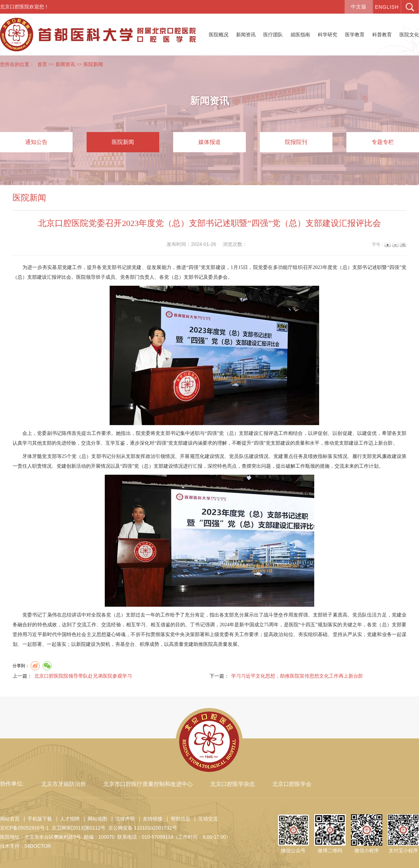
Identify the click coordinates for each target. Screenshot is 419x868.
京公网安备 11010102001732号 (143, 828)
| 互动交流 (204, 819)
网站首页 (10, 819)
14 (402, 245)
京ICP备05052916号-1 (24, 828)
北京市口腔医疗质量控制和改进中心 (148, 784)
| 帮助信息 (177, 819)
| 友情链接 (149, 819)
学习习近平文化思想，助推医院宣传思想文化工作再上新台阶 (297, 676)
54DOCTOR (38, 846)
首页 (42, 64)
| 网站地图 (94, 819)
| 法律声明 (122, 819)
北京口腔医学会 (292, 784)
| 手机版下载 (36, 819)
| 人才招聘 (67, 819)
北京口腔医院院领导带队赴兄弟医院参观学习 (83, 676)
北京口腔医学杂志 (233, 784)
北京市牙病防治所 (64, 784)
